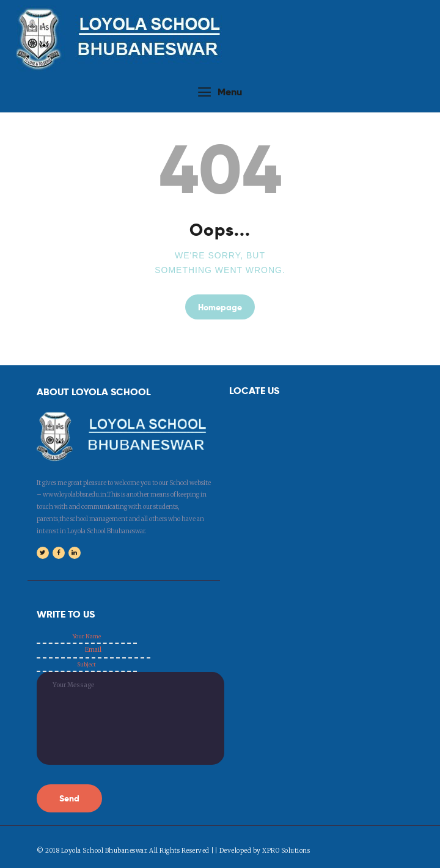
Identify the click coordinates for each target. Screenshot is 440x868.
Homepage (220, 307)
